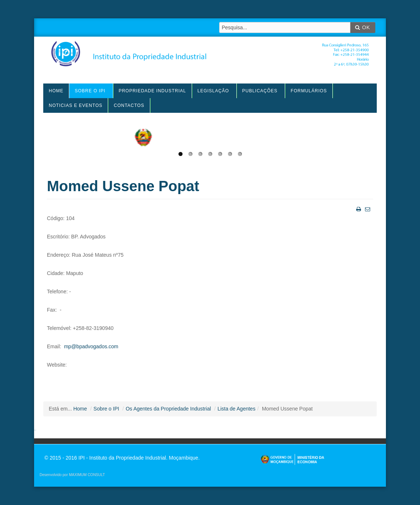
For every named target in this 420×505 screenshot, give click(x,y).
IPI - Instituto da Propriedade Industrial (210, 56)
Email (367, 209)
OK (363, 27)
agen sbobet (35, 430)
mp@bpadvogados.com (91, 346)
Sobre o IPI (106, 409)
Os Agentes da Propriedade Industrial (168, 409)
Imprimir (358, 209)
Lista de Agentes (236, 409)
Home (80, 409)
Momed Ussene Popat (123, 186)
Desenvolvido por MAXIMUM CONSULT (72, 475)
